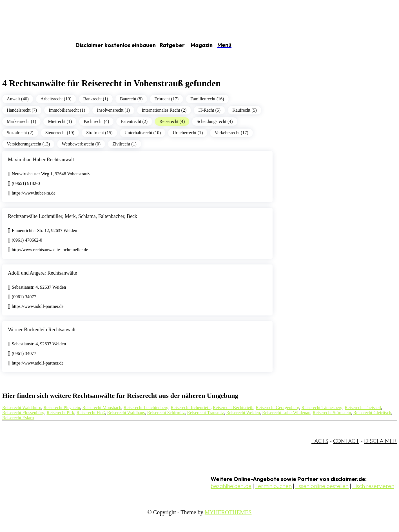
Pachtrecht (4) (96, 121)
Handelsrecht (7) (22, 110)
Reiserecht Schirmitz (166, 413)
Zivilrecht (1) (124, 144)
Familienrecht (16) (207, 99)
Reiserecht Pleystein (62, 408)
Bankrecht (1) (96, 99)
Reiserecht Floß (91, 413)
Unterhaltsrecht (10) (143, 133)
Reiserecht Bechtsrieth (233, 408)
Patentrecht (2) (134, 121)
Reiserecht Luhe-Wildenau (286, 413)
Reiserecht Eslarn (18, 418)
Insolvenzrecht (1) (113, 110)
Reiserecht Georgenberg (277, 408)
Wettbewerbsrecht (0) (81, 144)
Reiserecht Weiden (243, 413)
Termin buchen (273, 486)
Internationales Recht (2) (164, 110)
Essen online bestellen (322, 486)
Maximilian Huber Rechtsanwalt (41, 160)
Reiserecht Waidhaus (126, 413)
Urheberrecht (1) (188, 133)
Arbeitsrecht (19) (56, 99)
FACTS (320, 441)
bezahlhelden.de (231, 486)
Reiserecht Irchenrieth (191, 408)
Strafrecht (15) (99, 133)
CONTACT (346, 441)
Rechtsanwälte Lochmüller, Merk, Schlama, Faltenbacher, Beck (73, 216)
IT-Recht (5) (209, 110)
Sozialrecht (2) (20, 133)
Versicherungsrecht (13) (28, 144)
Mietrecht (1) (60, 121)
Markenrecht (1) (21, 121)
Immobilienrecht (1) (67, 110)
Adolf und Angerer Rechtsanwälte (42, 273)
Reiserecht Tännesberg (322, 408)
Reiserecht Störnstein (332, 413)
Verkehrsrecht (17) (231, 133)
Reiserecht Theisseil (363, 408)
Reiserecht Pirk (60, 413)
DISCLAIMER (380, 441)
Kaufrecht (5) (245, 110)
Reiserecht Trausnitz (205, 413)
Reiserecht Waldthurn (22, 408)
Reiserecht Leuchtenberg (146, 408)
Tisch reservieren (373, 486)
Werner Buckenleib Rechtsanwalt (42, 330)
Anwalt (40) (18, 99)
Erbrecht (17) (166, 99)
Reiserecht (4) (172, 121)
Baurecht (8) (131, 99)
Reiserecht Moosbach (102, 408)
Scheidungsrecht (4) (215, 121)
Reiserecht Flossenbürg (23, 413)
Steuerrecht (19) (60, 133)
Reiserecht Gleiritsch (372, 413)
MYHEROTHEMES (228, 512)
